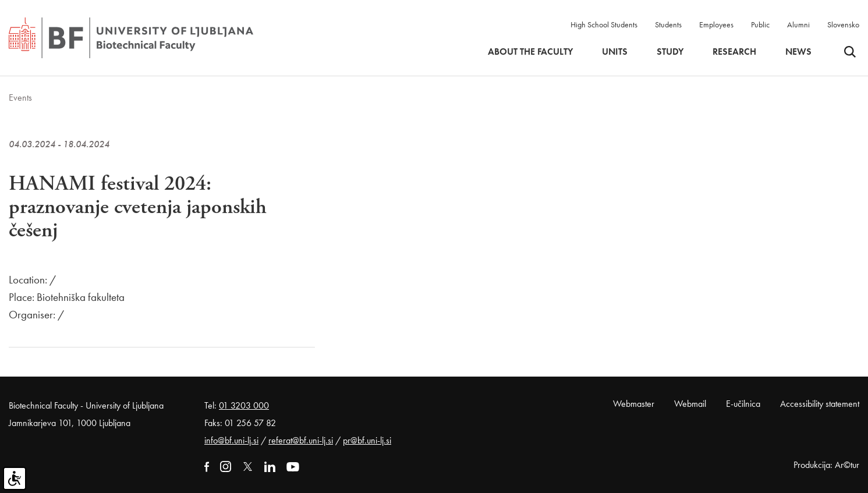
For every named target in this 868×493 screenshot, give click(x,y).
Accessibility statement (820, 404)
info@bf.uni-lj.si (231, 440)
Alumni (798, 24)
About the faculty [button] (530, 52)
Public (760, 24)
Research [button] (734, 52)
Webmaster (634, 404)
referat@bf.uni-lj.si (301, 440)
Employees (716, 24)
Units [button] (615, 52)
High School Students (604, 24)
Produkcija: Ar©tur (826, 465)
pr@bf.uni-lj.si (367, 440)
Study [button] (670, 52)
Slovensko (843, 24)
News (798, 52)
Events (20, 97)
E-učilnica (743, 404)
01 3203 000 (244, 405)
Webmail (690, 404)
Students (668, 24)
